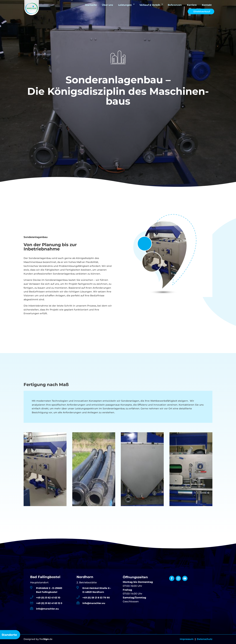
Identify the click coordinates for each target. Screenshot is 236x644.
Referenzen (175, 5)
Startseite (91, 5)
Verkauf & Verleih (150, 5)
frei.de (46, 639)
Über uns (107, 5)
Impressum (187, 639)
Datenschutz (205, 639)
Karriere (192, 5)
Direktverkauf (202, 11)
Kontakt (207, 5)
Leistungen (125, 5)
